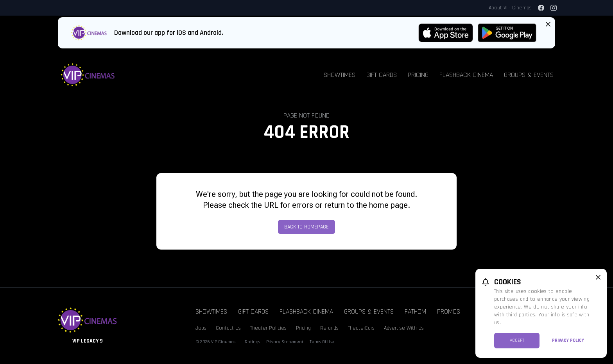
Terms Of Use (322, 342)
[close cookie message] (598, 277)
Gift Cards (382, 75)
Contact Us (228, 328)
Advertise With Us (404, 328)
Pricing (418, 75)
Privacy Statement (285, 342)
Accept (517, 340)
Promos (449, 311)
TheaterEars (361, 328)
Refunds (329, 328)
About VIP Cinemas (510, 8)
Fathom (415, 311)
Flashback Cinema (466, 75)
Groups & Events (529, 75)
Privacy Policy (568, 340)
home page (388, 205)
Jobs (201, 328)
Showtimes (340, 75)
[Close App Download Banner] (548, 24)
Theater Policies (268, 328)
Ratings (252, 342)
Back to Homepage (306, 227)
